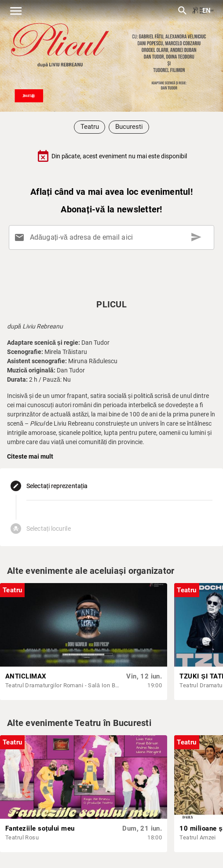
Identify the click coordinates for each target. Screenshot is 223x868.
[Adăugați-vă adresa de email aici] (113, 237)
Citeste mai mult (30, 456)
